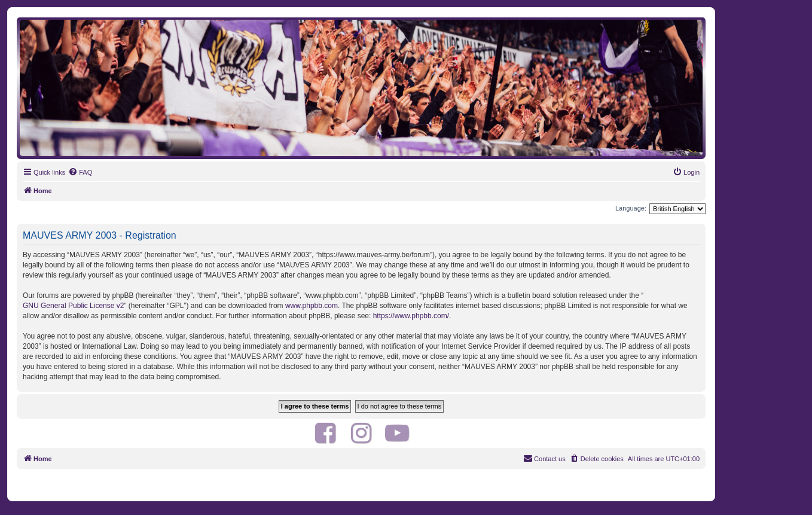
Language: (631, 208)
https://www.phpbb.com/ (411, 316)
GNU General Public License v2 (73, 306)
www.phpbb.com (312, 306)
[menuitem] (80, 172)
